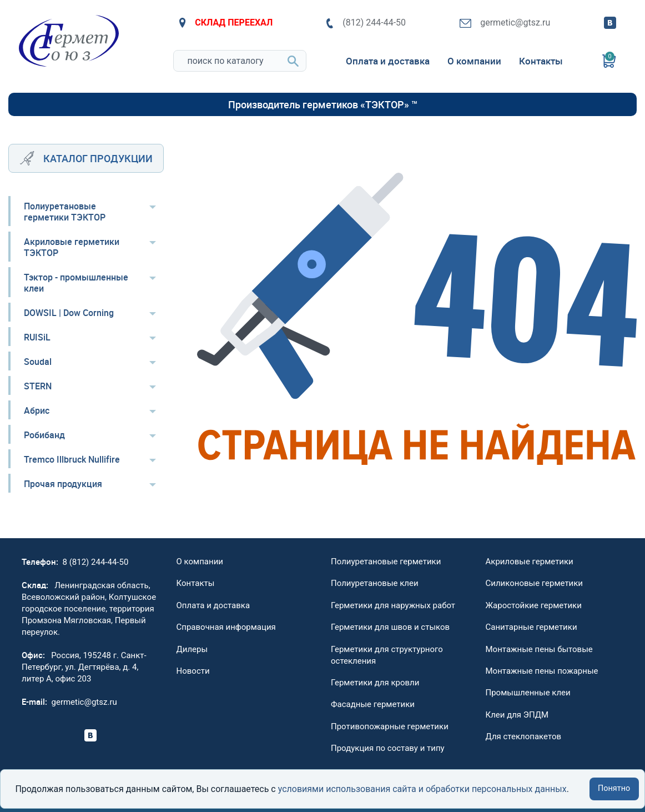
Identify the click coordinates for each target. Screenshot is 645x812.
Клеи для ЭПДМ (517, 715)
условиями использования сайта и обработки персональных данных (422, 789)
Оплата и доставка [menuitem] (388, 61)
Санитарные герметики (531, 627)
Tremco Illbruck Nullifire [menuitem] (72, 459)
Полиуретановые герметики (386, 562)
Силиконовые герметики (535, 583)
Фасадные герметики (373, 704)
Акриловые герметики (530, 562)
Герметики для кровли (375, 683)
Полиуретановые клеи (375, 583)
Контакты (196, 583)
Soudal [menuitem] (38, 362)
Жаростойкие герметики (534, 605)
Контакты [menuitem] (541, 61)
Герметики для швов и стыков (390, 627)
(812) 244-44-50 (366, 23)
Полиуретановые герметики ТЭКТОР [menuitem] (65, 212)
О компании (200, 562)
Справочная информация (226, 627)
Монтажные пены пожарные (542, 671)
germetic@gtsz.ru (505, 22)
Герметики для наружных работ (393, 605)
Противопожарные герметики (390, 726)
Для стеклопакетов (524, 736)
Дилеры (192, 649)
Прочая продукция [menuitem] (63, 484)
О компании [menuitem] (474, 61)
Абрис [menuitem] (37, 410)
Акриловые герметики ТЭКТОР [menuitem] (72, 247)
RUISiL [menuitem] (37, 337)
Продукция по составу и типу (388, 748)
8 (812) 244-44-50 (96, 562)
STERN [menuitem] (38, 386)
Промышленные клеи (528, 693)
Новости (193, 671)
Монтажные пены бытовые (539, 649)
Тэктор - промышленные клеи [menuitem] (76, 283)
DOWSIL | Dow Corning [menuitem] (69, 313)
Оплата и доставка (213, 605)
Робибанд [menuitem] (44, 435)
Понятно (614, 788)
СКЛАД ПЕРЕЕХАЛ (226, 22)
